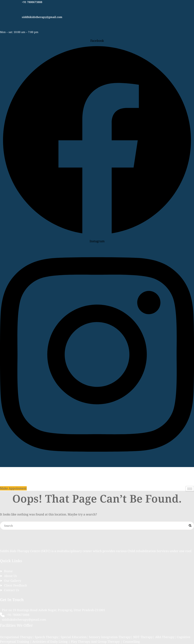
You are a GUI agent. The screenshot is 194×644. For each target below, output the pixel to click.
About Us (10, 576)
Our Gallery (13, 581)
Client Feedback (15, 585)
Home (8, 571)
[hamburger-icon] (190, 489)
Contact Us (12, 590)
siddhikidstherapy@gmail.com (42, 17)
